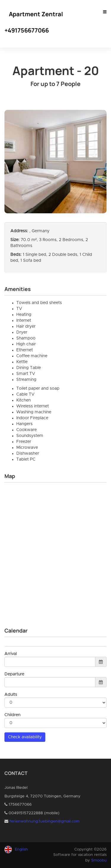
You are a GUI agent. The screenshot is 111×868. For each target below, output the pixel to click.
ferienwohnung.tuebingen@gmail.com (45, 821)
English (21, 850)
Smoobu (99, 860)
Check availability (25, 737)
